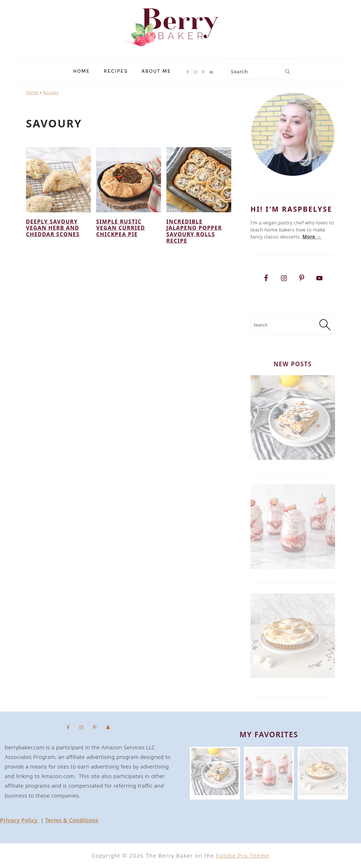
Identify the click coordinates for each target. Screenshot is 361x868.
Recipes (51, 92)
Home (32, 92)
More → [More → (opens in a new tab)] (312, 237)
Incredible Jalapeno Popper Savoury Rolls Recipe (194, 231)
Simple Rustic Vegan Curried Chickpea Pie (121, 228)
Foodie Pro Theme (243, 856)
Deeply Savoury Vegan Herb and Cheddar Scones (53, 228)
